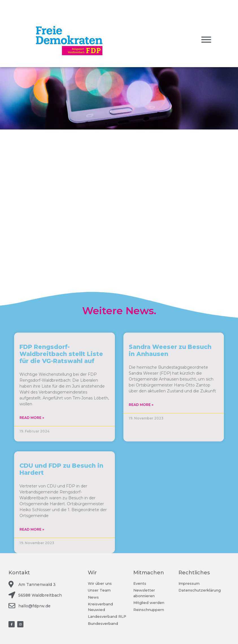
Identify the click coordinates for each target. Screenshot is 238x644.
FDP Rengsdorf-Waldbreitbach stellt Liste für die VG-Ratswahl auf (61, 354)
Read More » (32, 418)
